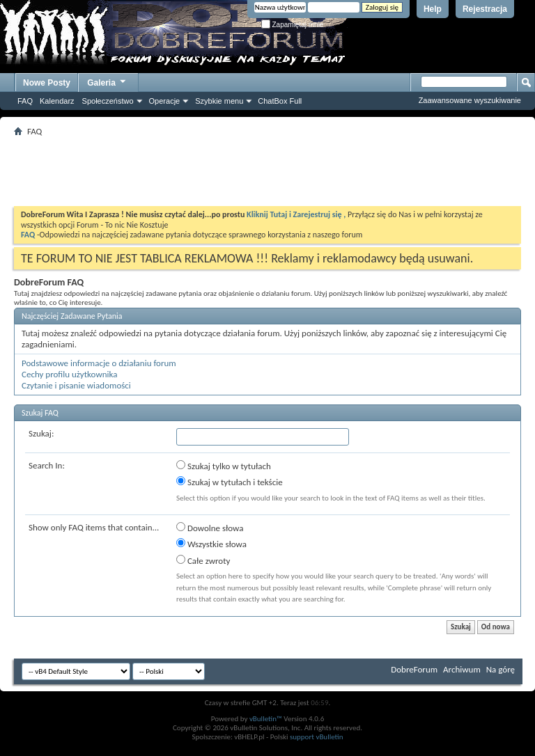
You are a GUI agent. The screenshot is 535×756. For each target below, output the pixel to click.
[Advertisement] (267, 171)
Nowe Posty (47, 83)
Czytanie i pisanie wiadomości (76, 385)
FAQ (25, 101)
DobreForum (414, 669)
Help (433, 9)
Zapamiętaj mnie (293, 25)
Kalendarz (57, 101)
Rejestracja (485, 9)
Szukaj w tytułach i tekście (230, 482)
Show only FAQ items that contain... (94, 527)
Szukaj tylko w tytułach (224, 466)
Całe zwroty (203, 560)
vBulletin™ (266, 719)
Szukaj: (41, 433)
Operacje (165, 101)
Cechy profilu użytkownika (69, 374)
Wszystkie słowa (211, 544)
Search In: (47, 465)
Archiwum (462, 669)
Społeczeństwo (108, 101)
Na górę (501, 669)
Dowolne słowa (210, 528)
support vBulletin (317, 737)
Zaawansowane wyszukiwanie (470, 100)
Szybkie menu (219, 101)
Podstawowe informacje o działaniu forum (99, 363)
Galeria (107, 81)
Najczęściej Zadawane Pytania (72, 316)
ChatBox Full (280, 101)
